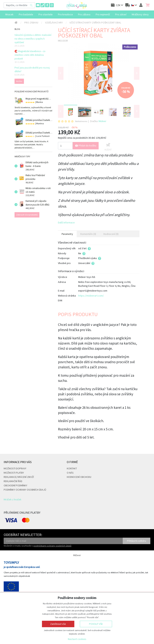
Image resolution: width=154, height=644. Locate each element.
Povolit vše (96, 624)
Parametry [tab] (67, 234)
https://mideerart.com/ (91, 296)
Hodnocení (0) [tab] (111, 234)
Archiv (19, 81)
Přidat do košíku (86, 145)
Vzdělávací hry (54, 23)
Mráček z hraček (13, 499)
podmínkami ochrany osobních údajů (52, 546)
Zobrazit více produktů (27, 215)
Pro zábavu (31, 23)
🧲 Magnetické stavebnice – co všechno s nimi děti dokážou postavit (30, 55)
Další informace (66, 222)
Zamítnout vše (58, 624)
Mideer (102, 121)
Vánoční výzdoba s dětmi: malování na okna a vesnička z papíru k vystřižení (33, 39)
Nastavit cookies (77, 639)
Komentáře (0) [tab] (88, 234)
